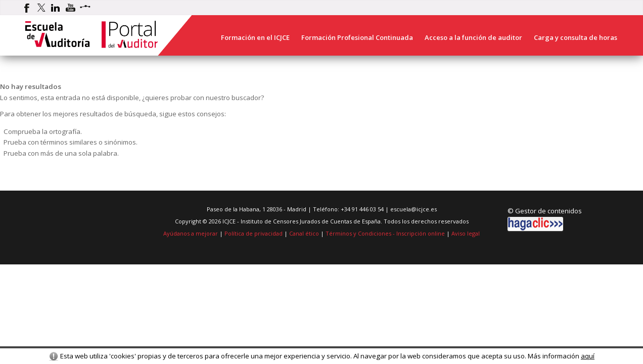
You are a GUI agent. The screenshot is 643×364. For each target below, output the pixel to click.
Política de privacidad (254, 233)
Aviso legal (466, 233)
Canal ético (304, 233)
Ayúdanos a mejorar (191, 233)
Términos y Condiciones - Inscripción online (385, 233)
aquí (588, 356)
